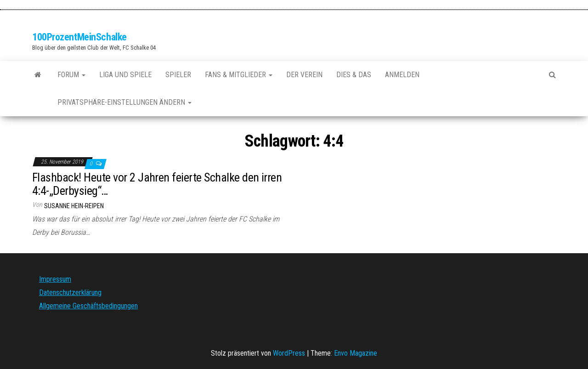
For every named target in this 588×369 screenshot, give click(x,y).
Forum (71, 75)
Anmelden (402, 75)
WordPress (289, 353)
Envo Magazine (356, 353)
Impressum (55, 279)
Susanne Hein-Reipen (74, 206)
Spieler (178, 75)
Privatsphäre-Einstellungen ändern (124, 102)
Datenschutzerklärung (70, 292)
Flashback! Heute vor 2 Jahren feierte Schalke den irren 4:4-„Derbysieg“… (157, 184)
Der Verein (304, 75)
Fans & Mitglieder (239, 75)
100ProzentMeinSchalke (79, 37)
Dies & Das (354, 75)
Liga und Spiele (125, 75)
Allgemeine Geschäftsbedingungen (88, 306)
